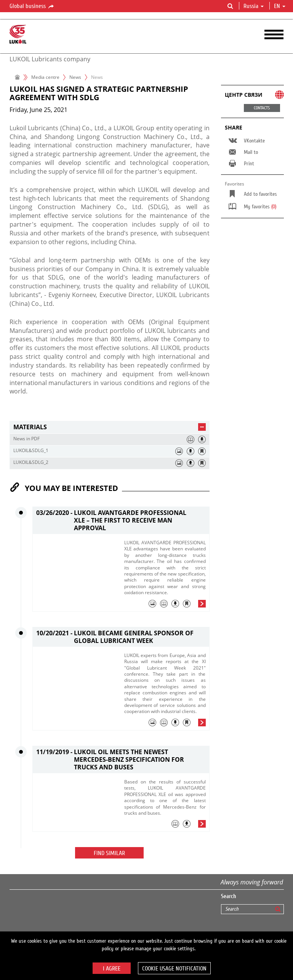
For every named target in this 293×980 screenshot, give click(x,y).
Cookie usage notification (174, 969)
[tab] (110, 427)
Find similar (109, 853)
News (75, 77)
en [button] (280, 6)
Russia (254, 6)
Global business (32, 6)
